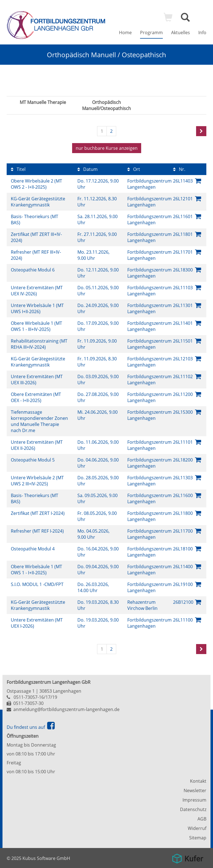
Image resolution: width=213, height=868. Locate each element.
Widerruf (197, 828)
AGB (202, 819)
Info (202, 33)
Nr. (179, 169)
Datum (88, 169)
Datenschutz (193, 809)
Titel (18, 169)
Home (125, 33)
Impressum (194, 800)
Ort (134, 169)
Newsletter (195, 790)
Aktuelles (181, 33)
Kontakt (198, 781)
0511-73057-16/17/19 (35, 697)
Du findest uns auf (31, 727)
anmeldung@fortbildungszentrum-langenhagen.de (66, 709)
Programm (151, 33)
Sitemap (198, 838)
